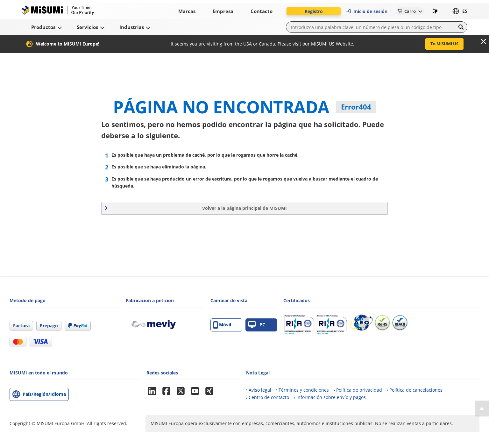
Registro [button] (314, 11)
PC (257, 325)
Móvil (222, 325)
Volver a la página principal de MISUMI (244, 208)
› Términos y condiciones (302, 390)
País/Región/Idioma (44, 394)
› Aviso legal (259, 390)
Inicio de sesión (367, 11)
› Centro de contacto (268, 397)
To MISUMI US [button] (444, 44)
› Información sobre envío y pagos (330, 397)
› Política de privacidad (358, 390)
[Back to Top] (482, 409)
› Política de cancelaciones (415, 390)
